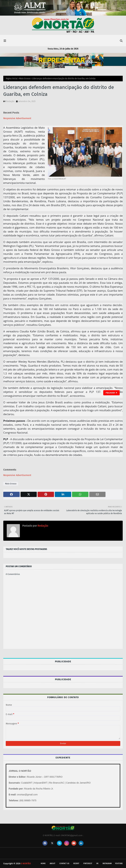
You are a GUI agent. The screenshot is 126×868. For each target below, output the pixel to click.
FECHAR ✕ (111, 393)
